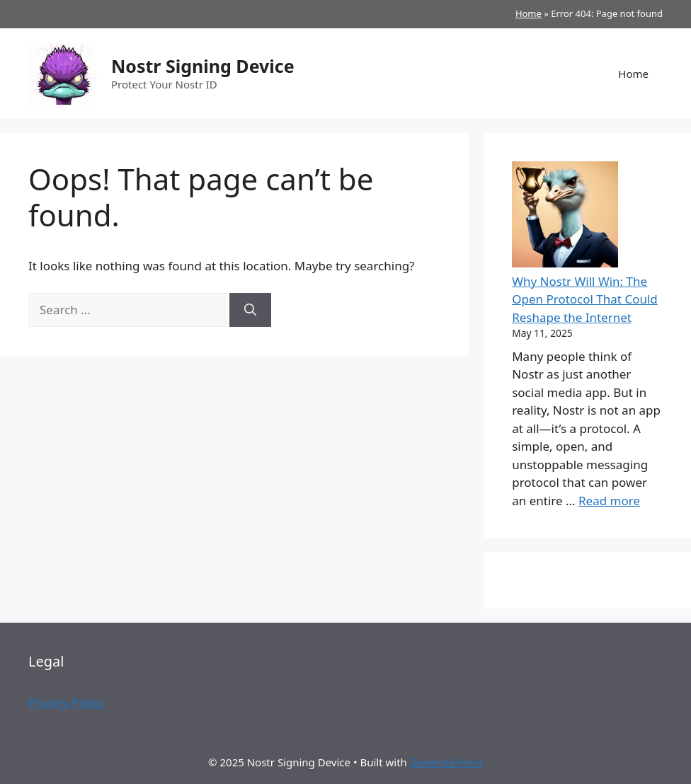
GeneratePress (446, 762)
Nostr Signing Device (203, 66)
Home (529, 13)
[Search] (250, 310)
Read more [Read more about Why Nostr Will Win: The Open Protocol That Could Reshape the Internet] (609, 501)
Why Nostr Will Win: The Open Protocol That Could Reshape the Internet (585, 299)
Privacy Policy (66, 702)
